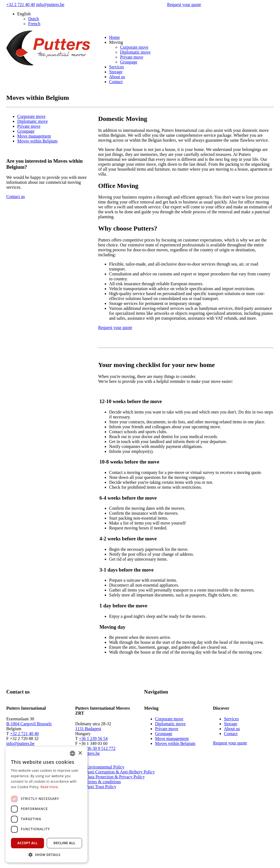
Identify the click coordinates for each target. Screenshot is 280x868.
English (24, 14)
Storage (116, 72)
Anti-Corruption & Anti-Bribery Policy (120, 772)
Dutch (33, 19)
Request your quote (184, 5)
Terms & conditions (103, 782)
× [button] (80, 753)
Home (114, 37)
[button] (46, 854)
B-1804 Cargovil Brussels (29, 724)
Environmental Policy (105, 767)
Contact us (16, 196)
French (34, 24)
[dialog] (46, 805)
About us (117, 77)
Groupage (129, 62)
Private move (132, 57)
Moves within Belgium (37, 141)
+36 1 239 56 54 (93, 739)
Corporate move (134, 47)
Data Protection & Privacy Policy (115, 777)
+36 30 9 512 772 (100, 748)
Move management (34, 136)
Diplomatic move (135, 52)
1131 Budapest (88, 729)
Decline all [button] (65, 843)
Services (116, 67)
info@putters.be (50, 5)
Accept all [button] (28, 843)
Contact (116, 82)
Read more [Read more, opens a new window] (49, 787)
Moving (116, 42)
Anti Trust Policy (101, 787)
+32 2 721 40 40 (21, 5)
